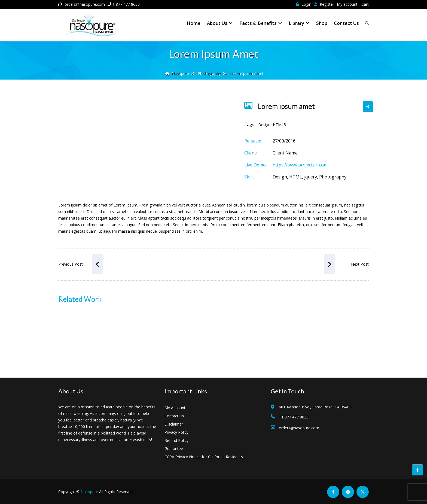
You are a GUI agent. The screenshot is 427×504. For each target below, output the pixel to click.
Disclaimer (174, 424)
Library (299, 23)
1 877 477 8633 (126, 4)
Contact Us (346, 23)
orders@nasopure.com (85, 4)
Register (324, 4)
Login (304, 4)
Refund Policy (176, 440)
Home (194, 23)
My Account (175, 408)
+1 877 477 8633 (294, 417)
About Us (220, 23)
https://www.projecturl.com (300, 165)
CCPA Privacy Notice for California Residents (204, 457)
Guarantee (174, 449)
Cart (365, 4)
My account (347, 4)
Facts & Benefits (261, 23)
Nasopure (89, 492)
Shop (322, 23)
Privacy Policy (176, 432)
